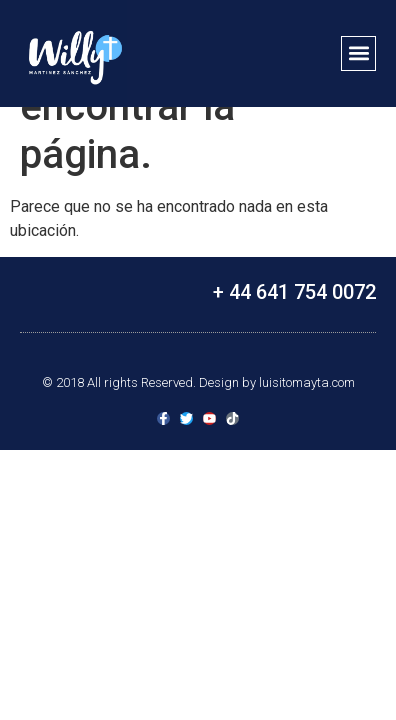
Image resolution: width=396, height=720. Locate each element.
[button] (358, 53)
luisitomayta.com (307, 382)
